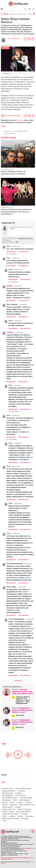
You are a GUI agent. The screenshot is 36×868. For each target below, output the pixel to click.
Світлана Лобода (26, 798)
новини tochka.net (9, 809)
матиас (9, 131)
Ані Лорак (21, 791)
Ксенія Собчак (21, 795)
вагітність (29, 802)
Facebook (19, 120)
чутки (4, 821)
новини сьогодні (8, 812)
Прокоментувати (11, 252)
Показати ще (18, 681)
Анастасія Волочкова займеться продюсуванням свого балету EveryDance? (16, 212)
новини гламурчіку (24, 809)
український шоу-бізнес (11, 818)
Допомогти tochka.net (18, 14)
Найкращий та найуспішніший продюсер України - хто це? (22, 710)
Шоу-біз (5, 802)
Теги (4, 782)
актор (12, 802)
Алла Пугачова (8, 789)
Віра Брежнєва (8, 793)
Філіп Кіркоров (25, 800)
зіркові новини (7, 807)
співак (4, 816)
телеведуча (30, 816)
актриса (20, 802)
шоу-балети (11, 134)
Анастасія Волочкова (23, 789)
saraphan (10, 286)
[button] (29, 9)
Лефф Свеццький (13, 39)
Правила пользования (6, 858)
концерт (18, 807)
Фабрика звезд (22, 131)
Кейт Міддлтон (8, 795)
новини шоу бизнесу (24, 812)
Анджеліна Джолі (9, 791)
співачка (12, 816)
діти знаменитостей (27, 805)
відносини (14, 805)
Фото (15, 800)
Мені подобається (23, 252)
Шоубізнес (5, 48)
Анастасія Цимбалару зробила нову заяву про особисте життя (22, 691)
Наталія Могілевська (10, 798)
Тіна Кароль (6, 800)
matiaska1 (10, 332)
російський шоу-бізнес (10, 814)
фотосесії (25, 818)
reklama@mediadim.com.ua (28, 848)
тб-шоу (20, 816)
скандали (24, 814)
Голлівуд (19, 793)
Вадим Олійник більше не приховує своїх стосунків (13, 173)
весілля (5, 805)
